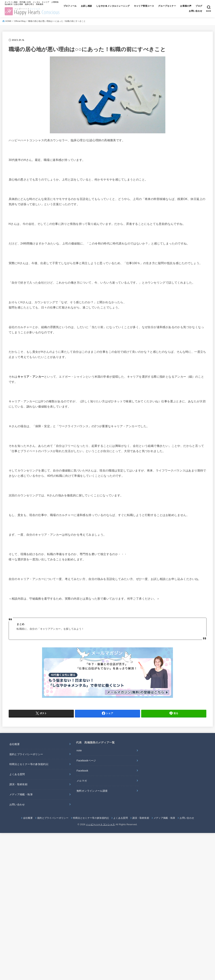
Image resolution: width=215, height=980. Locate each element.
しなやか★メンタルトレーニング (122, 6)
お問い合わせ (195, 11)
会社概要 (15, 744)
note (79, 750)
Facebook (82, 771)
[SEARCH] (209, 9)
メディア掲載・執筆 (21, 794)
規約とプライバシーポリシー (26, 754)
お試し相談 (95, 6)
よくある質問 (17, 774)
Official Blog (20, 21)
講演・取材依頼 (18, 784)
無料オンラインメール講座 (92, 791)
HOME (8, 21)
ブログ (181, 11)
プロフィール (79, 6)
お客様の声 (196, 6)
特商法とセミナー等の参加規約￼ (29, 764)
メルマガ (82, 781)
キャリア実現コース (154, 6)
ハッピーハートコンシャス (101, 825)
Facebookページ (86, 761)
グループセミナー (177, 6)
